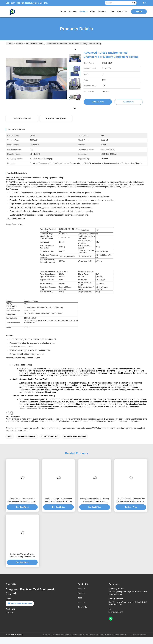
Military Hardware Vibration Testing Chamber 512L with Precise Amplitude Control (95, 500)
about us (73, 11)
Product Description (56, 119)
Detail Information (22, 119)
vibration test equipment (75, 436)
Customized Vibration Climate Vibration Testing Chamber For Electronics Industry (22, 556)
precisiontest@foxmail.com (20, 603)
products (84, 11)
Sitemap (20, 635)
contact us (122, 11)
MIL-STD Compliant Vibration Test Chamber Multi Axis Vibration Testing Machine (131, 500)
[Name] (134, 3)
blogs (93, 11)
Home (63, 11)
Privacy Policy (11, 635)
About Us (81, 589)
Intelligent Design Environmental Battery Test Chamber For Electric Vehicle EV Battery (58, 500)
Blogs (80, 598)
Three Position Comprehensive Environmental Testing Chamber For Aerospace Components (22, 500)
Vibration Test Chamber (35, 44)
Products (20, 44)
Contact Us (82, 607)
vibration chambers (26, 436)
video (112, 11)
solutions (102, 11)
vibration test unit (49, 436)
